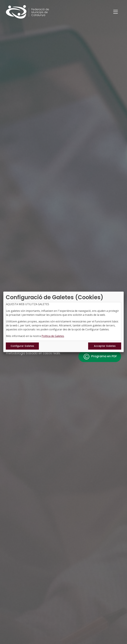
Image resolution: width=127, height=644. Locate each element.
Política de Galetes (53, 336)
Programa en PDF (100, 356)
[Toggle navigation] (116, 12)
